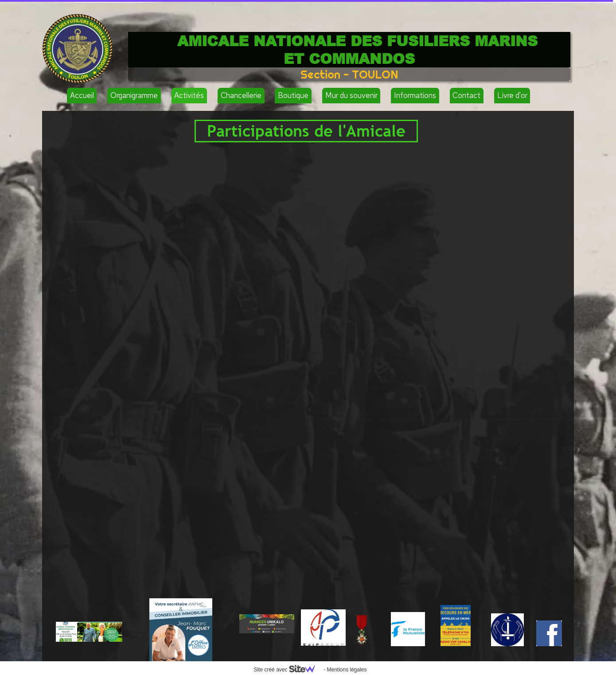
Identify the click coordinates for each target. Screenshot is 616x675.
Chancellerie (241, 95)
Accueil (82, 95)
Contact (466, 95)
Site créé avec (288, 670)
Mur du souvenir (351, 95)
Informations (415, 95)
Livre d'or (512, 95)
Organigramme (134, 95)
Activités (189, 95)
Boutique (293, 95)
